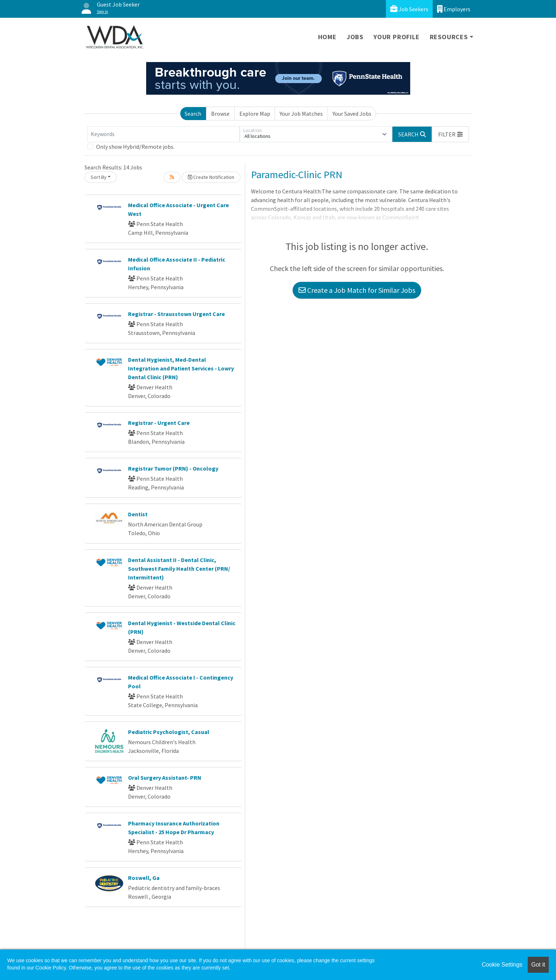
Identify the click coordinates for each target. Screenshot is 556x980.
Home (327, 37)
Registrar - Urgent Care (159, 423)
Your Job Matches (301, 114)
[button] (450, 134)
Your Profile (397, 37)
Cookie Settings (502, 965)
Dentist (138, 514)
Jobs (355, 37)
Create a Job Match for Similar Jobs (357, 290)
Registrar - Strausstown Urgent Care (176, 314)
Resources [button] (449, 37)
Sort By (99, 177)
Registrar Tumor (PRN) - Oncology (173, 468)
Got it (538, 965)
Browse (220, 114)
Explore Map (255, 114)
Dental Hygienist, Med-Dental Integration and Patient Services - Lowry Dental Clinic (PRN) (181, 368)
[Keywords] (164, 134)
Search (193, 114)
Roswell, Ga (144, 878)
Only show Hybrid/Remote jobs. (135, 147)
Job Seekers (409, 9)
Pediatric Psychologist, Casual (169, 732)
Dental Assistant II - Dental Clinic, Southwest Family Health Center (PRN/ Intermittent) (179, 569)
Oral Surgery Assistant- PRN (165, 778)
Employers (454, 9)
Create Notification (211, 177)
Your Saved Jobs (352, 114)
